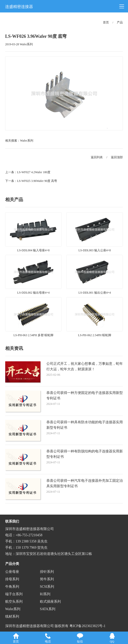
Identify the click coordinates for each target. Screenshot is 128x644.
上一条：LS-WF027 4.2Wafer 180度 (28, 172)
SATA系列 (48, 609)
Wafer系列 (27, 141)
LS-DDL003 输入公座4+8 (95, 250)
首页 (106, 22)
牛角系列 (12, 587)
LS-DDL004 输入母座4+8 (33, 250)
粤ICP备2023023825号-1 (87, 626)
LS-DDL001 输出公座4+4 (95, 293)
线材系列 (12, 617)
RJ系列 (45, 594)
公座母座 (12, 572)
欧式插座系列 (50, 602)
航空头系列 (14, 602)
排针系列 (47, 572)
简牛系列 (47, 579)
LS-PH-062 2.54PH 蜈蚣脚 (95, 335)
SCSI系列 (47, 587)
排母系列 (12, 579)
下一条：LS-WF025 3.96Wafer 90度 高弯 (31, 181)
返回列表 (97, 157)
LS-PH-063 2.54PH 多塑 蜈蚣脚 (33, 335)
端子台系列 (14, 594)
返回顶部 (117, 157)
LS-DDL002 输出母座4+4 (33, 293)
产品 (120, 22)
